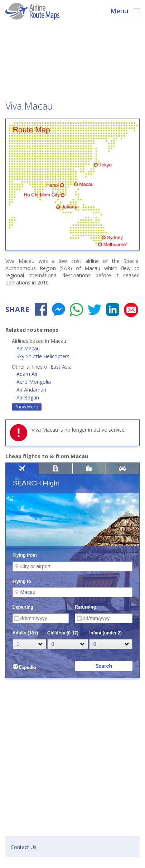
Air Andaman (31, 390)
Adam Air (27, 374)
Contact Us (24, 847)
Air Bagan (28, 397)
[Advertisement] (72, 62)
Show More (27, 407)
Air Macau (28, 348)
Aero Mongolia (34, 382)
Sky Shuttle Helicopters (43, 356)
